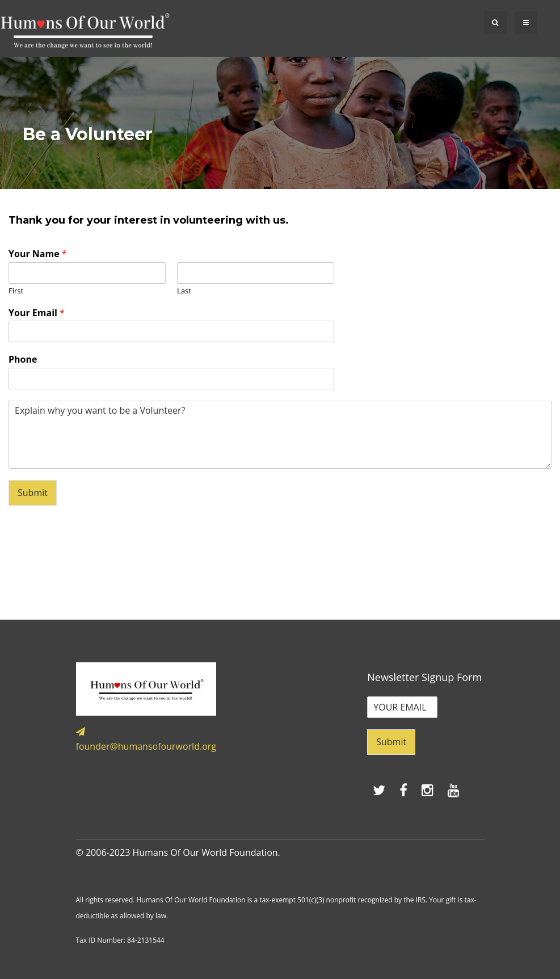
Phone (23, 360)
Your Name (38, 254)
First (16, 291)
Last (184, 291)
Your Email (37, 313)
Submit (33, 493)
